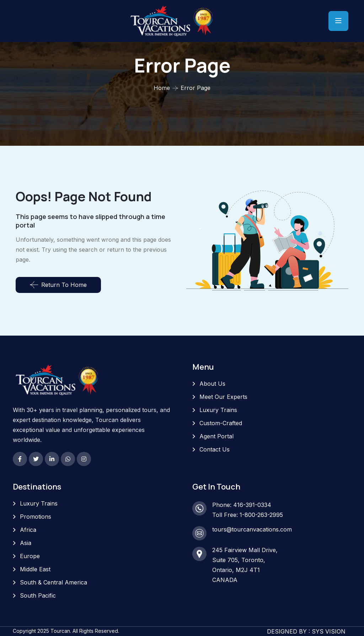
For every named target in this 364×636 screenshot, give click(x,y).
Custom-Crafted (221, 423)
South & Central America (53, 582)
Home (162, 88)
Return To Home (58, 285)
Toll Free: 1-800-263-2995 (248, 515)
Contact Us (215, 449)
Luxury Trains (218, 410)
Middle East (35, 569)
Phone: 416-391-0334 (242, 505)
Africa (28, 530)
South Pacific (38, 595)
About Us (212, 384)
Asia (26, 543)
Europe (30, 556)
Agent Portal (216, 436)
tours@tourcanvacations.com (252, 529)
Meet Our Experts (223, 397)
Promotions (36, 517)
